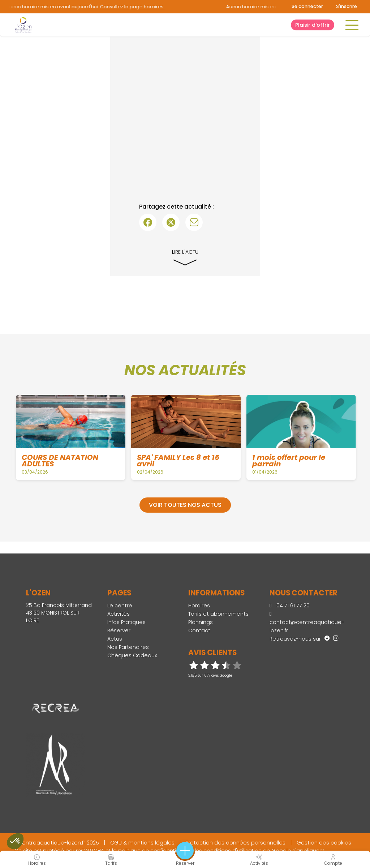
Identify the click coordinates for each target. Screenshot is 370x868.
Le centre (120, 606)
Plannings (201, 622)
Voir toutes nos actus (185, 505)
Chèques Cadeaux (132, 655)
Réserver (119, 630)
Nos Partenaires (128, 647)
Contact (199, 630)
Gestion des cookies (324, 843)
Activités (119, 614)
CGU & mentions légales (142, 843)
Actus (115, 639)
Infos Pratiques (126, 622)
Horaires (199, 606)
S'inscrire (347, 6)
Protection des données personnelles (236, 843)
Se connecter (307, 6)
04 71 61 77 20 (290, 606)
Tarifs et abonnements (218, 614)
